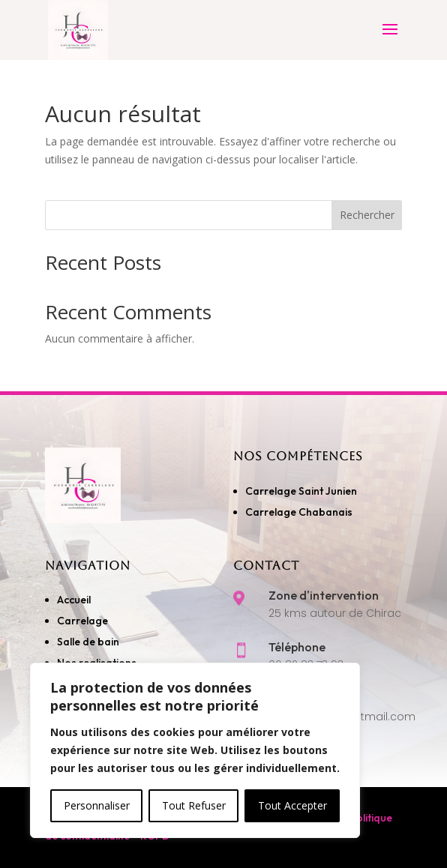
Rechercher (367, 215)
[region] (195, 750)
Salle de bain (88, 642)
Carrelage (82, 621)
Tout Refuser (194, 805)
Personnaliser (97, 805)
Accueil (74, 600)
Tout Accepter (292, 805)
